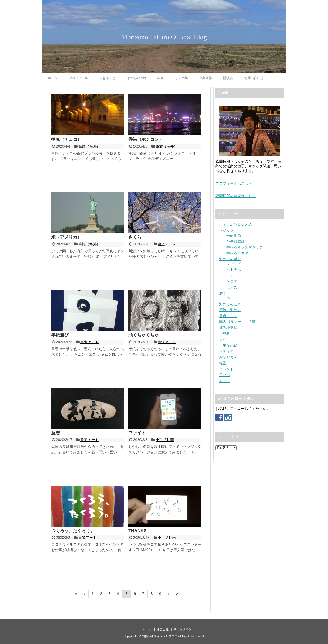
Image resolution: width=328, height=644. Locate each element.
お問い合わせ (254, 78)
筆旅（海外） (89, 146)
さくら (135, 237)
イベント (226, 369)
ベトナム (234, 270)
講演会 (228, 78)
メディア (226, 351)
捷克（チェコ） (66, 139)
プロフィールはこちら (234, 183)
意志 (56, 433)
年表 (160, 78)
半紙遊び (60, 335)
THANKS (138, 531)
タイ (230, 276)
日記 (223, 340)
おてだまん (228, 357)
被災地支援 (228, 328)
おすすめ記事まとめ (236, 225)
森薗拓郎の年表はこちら (236, 196)
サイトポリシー (184, 629)
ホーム (53, 78)
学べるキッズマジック (245, 247)
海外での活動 (136, 78)
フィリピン (236, 264)
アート (225, 381)
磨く (223, 293)
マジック (226, 231)
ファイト (137, 433)
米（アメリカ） (66, 237)
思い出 (225, 375)
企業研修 (205, 78)
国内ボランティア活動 (237, 322)
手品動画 (234, 235)
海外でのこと (230, 304)
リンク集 (181, 78)
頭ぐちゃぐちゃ (144, 335)
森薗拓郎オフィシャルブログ (158, 636)
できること (107, 78)
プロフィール (78, 78)
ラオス (232, 287)
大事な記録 (228, 345)
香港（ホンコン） (146, 139)
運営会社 (163, 629)
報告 (223, 363)
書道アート (167, 244)
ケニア (232, 282)
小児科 (225, 334)
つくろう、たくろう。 (73, 531)
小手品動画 (165, 440)
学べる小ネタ (237, 253)
